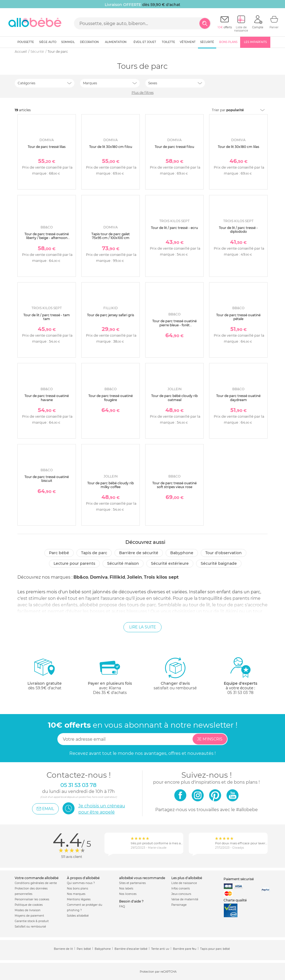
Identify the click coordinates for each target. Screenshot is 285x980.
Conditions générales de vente (36, 883)
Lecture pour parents (74, 563)
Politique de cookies (29, 905)
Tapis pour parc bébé (215, 949)
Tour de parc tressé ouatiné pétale (238, 317)
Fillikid (117, 577)
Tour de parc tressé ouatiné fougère (111, 398)
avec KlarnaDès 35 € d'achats (110, 676)
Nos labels (126, 888)
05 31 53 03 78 (240, 693)
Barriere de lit (63, 949)
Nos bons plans (78, 888)
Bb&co (81, 577)
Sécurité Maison (123, 563)
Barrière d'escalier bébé (131, 949)
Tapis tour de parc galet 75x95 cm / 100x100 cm (111, 236)
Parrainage (179, 905)
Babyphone (182, 553)
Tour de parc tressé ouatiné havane (47, 398)
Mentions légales (79, 899)
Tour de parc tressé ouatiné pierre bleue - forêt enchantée (174, 325)
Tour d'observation (224, 553)
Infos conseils (181, 888)
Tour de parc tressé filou (174, 147)
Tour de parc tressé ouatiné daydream (238, 398)
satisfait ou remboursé (175, 674)
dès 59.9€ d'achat (45, 676)
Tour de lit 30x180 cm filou (111, 147)
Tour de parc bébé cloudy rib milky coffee (111, 485)
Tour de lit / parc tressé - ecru (174, 228)
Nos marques (76, 894)
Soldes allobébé (78, 916)
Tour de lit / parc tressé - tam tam (47, 317)
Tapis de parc (94, 553)
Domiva (99, 577)
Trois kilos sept (161, 577)
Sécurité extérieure (170, 563)
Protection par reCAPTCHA (158, 972)
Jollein (134, 577)
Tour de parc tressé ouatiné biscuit (47, 479)
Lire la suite (142, 627)
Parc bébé (59, 553)
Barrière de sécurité (139, 553)
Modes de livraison (28, 910)
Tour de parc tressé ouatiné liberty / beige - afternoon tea (47, 238)
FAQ (122, 906)
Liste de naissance (184, 883)
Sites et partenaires (132, 883)
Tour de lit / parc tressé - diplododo (238, 230)
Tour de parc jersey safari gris (111, 315)
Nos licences (128, 894)
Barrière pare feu (185, 949)
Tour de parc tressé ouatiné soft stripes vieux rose (174, 485)
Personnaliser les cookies (32, 899)
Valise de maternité (185, 899)
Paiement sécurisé (239, 879)
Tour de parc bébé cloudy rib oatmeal (174, 398)
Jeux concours (181, 894)
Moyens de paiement (29, 916)
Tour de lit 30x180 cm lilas (238, 147)
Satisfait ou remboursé (30, 927)
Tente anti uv (160, 949)
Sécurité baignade (219, 563)
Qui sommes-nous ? (81, 883)
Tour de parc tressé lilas (47, 147)
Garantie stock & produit (32, 921)
